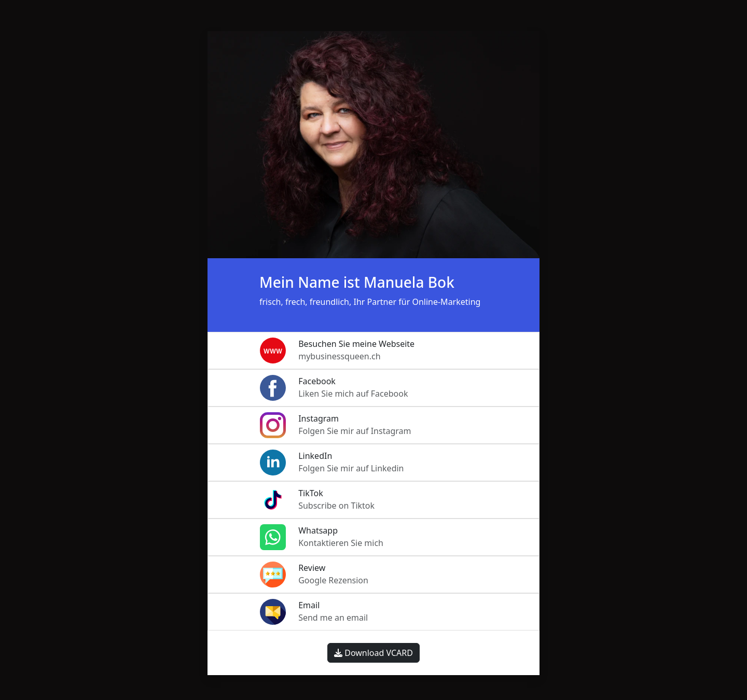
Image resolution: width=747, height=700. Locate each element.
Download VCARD (374, 653)
